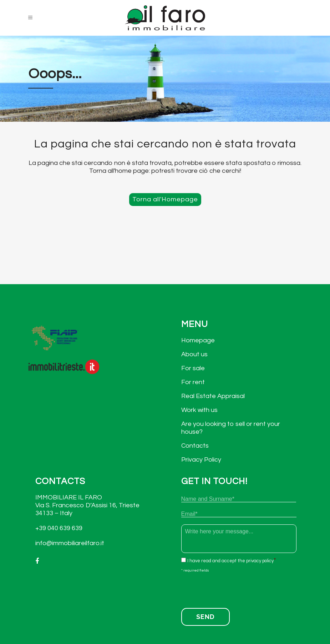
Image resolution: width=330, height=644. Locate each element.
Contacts (195, 446)
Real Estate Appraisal (213, 396)
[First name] (239, 499)
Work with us (199, 410)
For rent (193, 382)
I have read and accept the (230, 561)
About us (194, 354)
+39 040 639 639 (59, 528)
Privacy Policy (201, 460)
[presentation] (235, 588)
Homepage (198, 340)
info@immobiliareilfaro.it (70, 543)
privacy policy (260, 561)
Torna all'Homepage (165, 199)
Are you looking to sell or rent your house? (231, 428)
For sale (193, 368)
